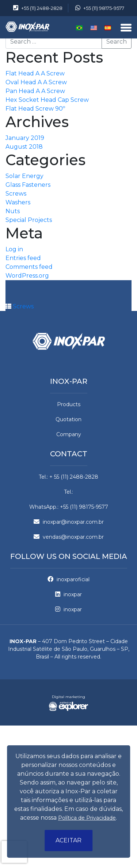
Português (79, 28)
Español (108, 28)
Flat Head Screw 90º (35, 109)
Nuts (13, 211)
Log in (14, 249)
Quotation (68, 419)
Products (69, 404)
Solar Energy (24, 176)
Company (69, 434)
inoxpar (68, 594)
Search (117, 42)
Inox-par (69, 381)
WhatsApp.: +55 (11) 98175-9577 (69, 507)
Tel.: (68, 492)
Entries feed (23, 258)
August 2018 (24, 147)
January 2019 (25, 138)
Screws (16, 194)
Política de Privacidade (87, 818)
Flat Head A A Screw (35, 73)
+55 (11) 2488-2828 (38, 8)
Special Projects (29, 220)
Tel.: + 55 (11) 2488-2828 (68, 477)
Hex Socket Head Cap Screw (47, 100)
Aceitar (68, 840)
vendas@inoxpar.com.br (69, 537)
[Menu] (126, 28)
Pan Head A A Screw (35, 91)
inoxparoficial (68, 579)
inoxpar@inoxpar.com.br (69, 522)
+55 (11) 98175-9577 (100, 8)
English (94, 28)
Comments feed (29, 267)
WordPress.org (27, 276)
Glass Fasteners (28, 185)
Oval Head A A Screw (36, 82)
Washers (18, 202)
